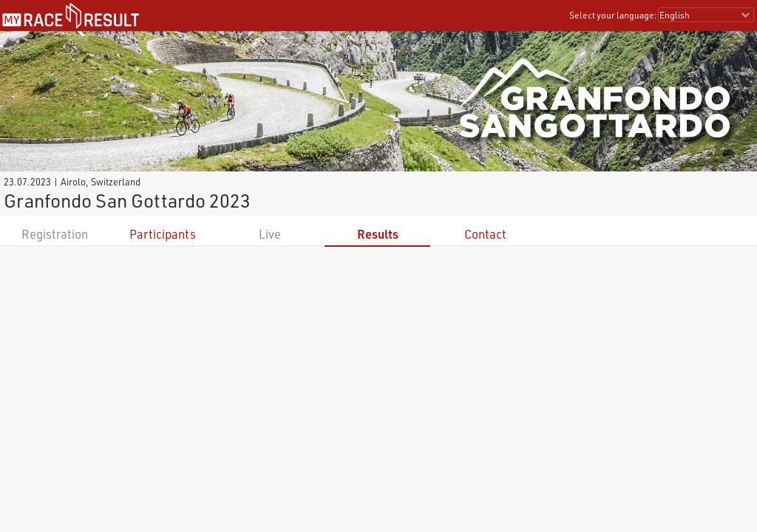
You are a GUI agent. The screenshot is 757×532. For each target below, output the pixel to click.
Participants (163, 234)
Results (378, 234)
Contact (485, 234)
